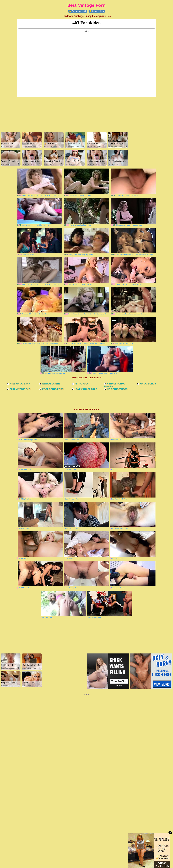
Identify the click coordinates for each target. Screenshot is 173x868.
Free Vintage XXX (78, 11)
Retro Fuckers (97, 11)
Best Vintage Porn (86, 5)
